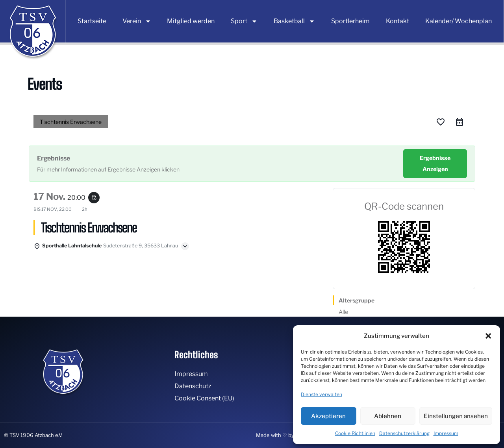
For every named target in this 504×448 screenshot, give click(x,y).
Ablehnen (388, 416)
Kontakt (397, 21)
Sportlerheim (350, 21)
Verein (137, 21)
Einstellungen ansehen (456, 416)
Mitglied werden (191, 21)
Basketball (294, 21)
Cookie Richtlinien (355, 433)
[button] (488, 336)
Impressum (446, 433)
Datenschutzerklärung (404, 433)
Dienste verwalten (321, 394)
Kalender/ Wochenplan (459, 21)
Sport (244, 21)
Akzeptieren (328, 416)
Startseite (92, 21)
